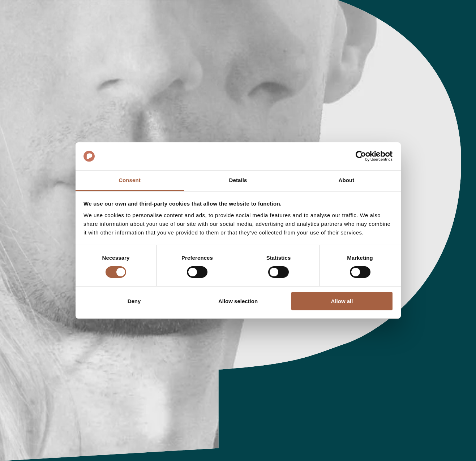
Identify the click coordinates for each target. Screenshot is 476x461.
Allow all (342, 301)
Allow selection (238, 301)
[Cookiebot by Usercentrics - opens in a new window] (361, 156)
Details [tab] (238, 180)
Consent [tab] (130, 180)
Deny (134, 301)
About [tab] (347, 180)
